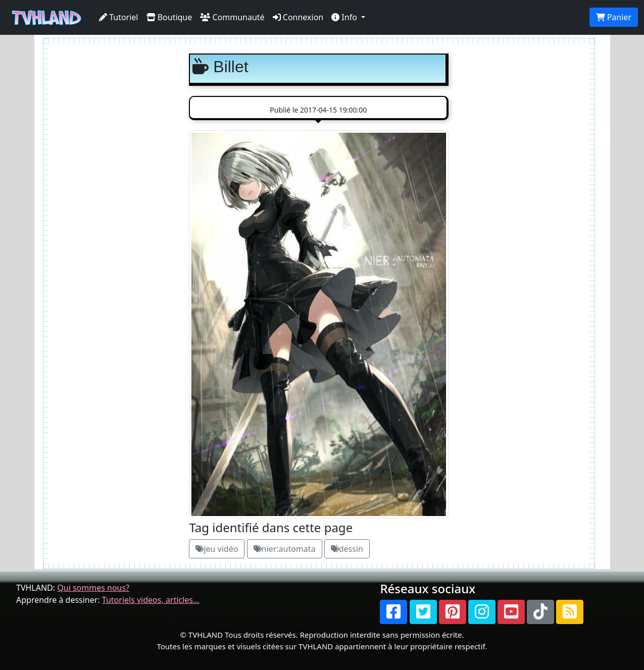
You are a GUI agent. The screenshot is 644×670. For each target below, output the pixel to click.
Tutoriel (119, 17)
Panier (614, 17)
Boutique (169, 17)
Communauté (232, 17)
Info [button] (345, 17)
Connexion (298, 17)
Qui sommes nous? (93, 588)
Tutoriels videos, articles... (151, 600)
